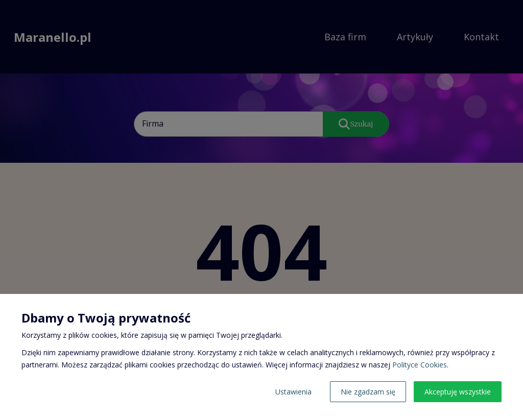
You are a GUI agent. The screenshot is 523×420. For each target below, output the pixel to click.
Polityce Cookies (420, 365)
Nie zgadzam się (368, 392)
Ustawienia (293, 392)
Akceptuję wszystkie (458, 392)
